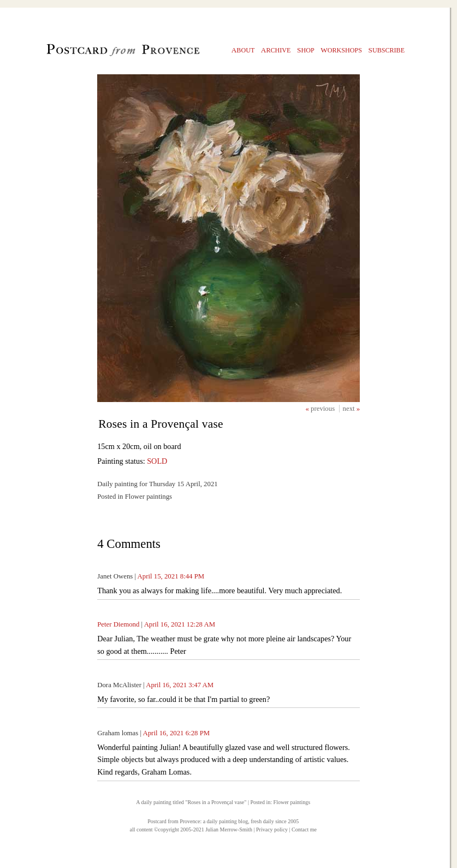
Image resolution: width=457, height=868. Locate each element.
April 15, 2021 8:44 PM (171, 576)
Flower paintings (292, 802)
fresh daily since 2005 (275, 821)
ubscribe (387, 50)
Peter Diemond (118, 624)
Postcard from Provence (174, 821)
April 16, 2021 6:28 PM (176, 733)
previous (324, 409)
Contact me (304, 829)
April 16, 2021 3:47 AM (180, 685)
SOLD (157, 461)
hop (306, 50)
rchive (276, 50)
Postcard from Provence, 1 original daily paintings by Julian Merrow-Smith (105, 52)
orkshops (341, 50)
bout (243, 50)
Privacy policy (272, 829)
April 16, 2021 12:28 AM (180, 624)
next (350, 409)
